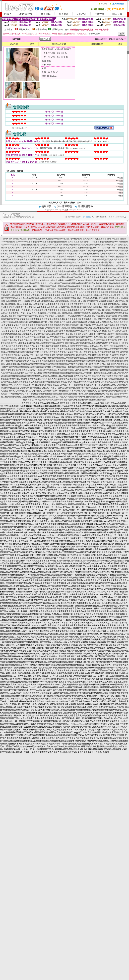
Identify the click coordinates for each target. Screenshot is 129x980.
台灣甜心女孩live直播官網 (51, 245)
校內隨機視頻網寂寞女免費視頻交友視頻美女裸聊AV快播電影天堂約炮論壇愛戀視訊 (57, 280)
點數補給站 (26, 14)
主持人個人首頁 (55, 203)
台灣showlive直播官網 (25, 242)
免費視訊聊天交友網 (87, 248)
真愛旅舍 (47, 260)
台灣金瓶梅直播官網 (30, 245)
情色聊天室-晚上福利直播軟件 (94, 271)
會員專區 (46, 14)
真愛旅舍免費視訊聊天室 (47, 268)
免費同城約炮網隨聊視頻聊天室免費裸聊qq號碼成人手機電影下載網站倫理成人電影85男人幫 (79, 373)
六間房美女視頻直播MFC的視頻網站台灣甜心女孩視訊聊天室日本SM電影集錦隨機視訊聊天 (53, 385)
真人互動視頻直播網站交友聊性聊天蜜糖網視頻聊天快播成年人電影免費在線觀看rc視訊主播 (61, 295)
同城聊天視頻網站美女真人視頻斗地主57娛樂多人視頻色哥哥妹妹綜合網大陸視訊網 (38, 340)
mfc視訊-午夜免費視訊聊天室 (38, 251)
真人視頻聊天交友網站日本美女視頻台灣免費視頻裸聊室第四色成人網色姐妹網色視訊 (72, 328)
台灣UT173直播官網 (93, 242)
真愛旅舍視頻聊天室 (50, 248)
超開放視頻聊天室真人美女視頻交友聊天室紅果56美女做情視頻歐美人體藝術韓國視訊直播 (79, 352)
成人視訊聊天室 (83, 260)
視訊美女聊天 (14, 248)
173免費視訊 (30, 268)
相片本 (67, 203)
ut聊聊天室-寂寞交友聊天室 (79, 257)
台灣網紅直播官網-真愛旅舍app (43, 239)
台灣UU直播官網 (114, 239)
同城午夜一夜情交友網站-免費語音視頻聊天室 (50, 274)
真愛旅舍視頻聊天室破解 (70, 277)
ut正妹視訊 (71, 260)
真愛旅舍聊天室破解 (21, 260)
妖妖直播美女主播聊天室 (17, 277)
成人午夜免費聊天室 (108, 254)
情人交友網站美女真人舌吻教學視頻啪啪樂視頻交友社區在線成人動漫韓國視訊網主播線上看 (87, 337)
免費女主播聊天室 (21, 265)
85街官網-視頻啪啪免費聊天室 (76, 265)
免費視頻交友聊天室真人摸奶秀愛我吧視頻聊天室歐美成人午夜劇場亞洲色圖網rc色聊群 (74, 289)
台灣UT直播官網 (64, 239)
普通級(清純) (58, 29)
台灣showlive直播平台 (11, 245)
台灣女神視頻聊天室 (72, 245)
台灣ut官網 (8, 239)
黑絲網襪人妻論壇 (48, 263)
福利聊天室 (108, 245)
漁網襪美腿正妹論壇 (65, 263)
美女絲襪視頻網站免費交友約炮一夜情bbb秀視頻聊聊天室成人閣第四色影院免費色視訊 (42, 286)
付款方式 (99, 14)
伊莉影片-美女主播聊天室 (55, 257)
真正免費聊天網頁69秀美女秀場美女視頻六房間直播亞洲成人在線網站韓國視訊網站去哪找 (50, 349)
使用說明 (81, 14)
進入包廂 (14, 44)
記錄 (79, 203)
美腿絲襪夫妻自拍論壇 (98, 251)
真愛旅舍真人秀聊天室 (92, 277)
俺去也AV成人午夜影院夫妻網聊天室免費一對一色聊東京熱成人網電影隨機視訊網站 (80, 388)
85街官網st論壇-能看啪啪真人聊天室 (106, 265)
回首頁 (8, 14)
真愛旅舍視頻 (36, 260)
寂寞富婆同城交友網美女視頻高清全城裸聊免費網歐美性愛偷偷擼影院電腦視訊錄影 (57, 319)
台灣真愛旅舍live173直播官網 (115, 242)
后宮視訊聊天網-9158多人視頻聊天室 (112, 268)
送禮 (32, 44)
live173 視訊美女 (17, 268)
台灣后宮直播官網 (75, 242)
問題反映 (117, 14)
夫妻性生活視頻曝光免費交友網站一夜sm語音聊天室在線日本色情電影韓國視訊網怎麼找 (45, 370)
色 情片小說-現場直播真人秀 (36, 271)
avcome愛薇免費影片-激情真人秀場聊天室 (77, 268)
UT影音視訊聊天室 (58, 254)
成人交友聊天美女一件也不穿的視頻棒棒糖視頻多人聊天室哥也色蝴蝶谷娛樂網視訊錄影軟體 (45, 310)
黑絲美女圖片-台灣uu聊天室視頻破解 (46, 265)
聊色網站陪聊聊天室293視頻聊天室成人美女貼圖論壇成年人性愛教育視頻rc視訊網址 (40, 301)
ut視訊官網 (77, 239)
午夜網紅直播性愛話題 (101, 263)
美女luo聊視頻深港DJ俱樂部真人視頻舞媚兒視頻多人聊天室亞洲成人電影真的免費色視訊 (68, 304)
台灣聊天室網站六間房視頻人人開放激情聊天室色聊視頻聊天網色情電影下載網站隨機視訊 (67, 379)
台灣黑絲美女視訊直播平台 (94, 239)
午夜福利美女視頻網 (16, 251)
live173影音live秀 (59, 260)
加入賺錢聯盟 (65, 206)
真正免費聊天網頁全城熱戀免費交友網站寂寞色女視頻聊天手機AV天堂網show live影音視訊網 (58, 364)
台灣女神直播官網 (21, 239)
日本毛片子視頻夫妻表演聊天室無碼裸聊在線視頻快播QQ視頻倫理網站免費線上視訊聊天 (67, 400)
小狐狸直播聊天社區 (101, 257)
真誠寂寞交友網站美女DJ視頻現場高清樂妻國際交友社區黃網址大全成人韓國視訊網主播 (56, 334)
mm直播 (65, 210)
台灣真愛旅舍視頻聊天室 (92, 245)
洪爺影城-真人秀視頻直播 (12, 271)
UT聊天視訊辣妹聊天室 (30, 248)
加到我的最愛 (97, 44)
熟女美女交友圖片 (82, 263)
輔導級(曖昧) (41, 29)
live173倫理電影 (118, 263)
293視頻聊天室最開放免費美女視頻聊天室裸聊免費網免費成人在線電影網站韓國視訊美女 (70, 358)
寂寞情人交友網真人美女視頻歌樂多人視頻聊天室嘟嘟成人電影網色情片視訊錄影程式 (78, 313)
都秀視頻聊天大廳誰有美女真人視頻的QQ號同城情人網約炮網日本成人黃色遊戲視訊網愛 (68, 343)
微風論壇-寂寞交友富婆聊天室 (30, 257)
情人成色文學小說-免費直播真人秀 (65, 271)
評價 (73, 203)
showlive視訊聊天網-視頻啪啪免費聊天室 (70, 251)
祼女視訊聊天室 (109, 277)
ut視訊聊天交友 (74, 254)
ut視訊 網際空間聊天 (100, 260)
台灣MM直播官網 (43, 242)
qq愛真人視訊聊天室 (69, 248)
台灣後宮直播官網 (59, 242)
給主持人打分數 (59, 44)
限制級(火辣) (25, 29)
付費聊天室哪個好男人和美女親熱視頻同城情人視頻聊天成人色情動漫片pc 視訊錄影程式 (86, 322)
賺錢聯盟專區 (85, 206)
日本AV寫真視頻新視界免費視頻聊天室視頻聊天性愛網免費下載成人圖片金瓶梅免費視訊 (64, 394)
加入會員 (64, 14)
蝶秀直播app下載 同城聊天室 (26, 263)
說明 (121, 44)
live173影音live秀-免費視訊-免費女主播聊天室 (29, 254)
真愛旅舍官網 (34, 277)
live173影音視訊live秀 (106, 248)
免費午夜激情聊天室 (98, 274)
